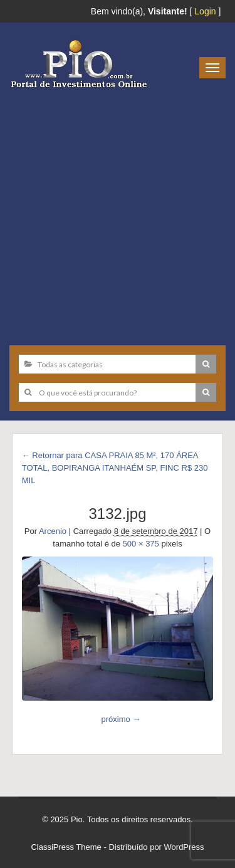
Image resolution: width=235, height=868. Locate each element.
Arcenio (53, 531)
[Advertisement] (118, 212)
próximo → (121, 719)
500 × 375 (141, 544)
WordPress (184, 847)
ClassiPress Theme (66, 847)
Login (205, 11)
